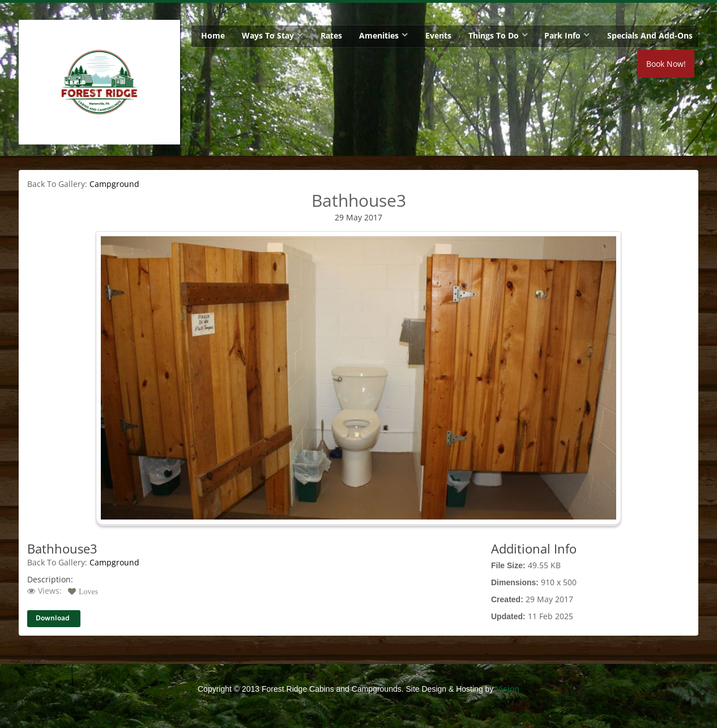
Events (438, 35)
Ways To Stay (268, 35)
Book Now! (666, 64)
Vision (507, 689)
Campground (114, 184)
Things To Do (494, 35)
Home (213, 35)
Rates (331, 35)
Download (53, 618)
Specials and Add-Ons (650, 35)
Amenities (379, 35)
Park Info (562, 35)
